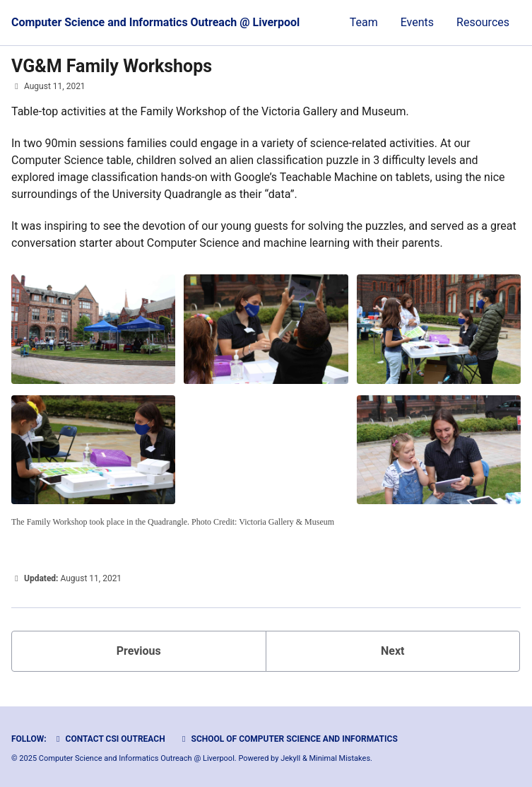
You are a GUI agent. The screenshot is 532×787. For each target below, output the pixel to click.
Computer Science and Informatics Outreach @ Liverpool (155, 22)
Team (364, 22)
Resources (483, 22)
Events (417, 22)
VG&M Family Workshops (112, 66)
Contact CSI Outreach (109, 739)
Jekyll (290, 758)
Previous (139, 651)
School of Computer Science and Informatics (288, 739)
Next (392, 651)
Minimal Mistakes (340, 758)
